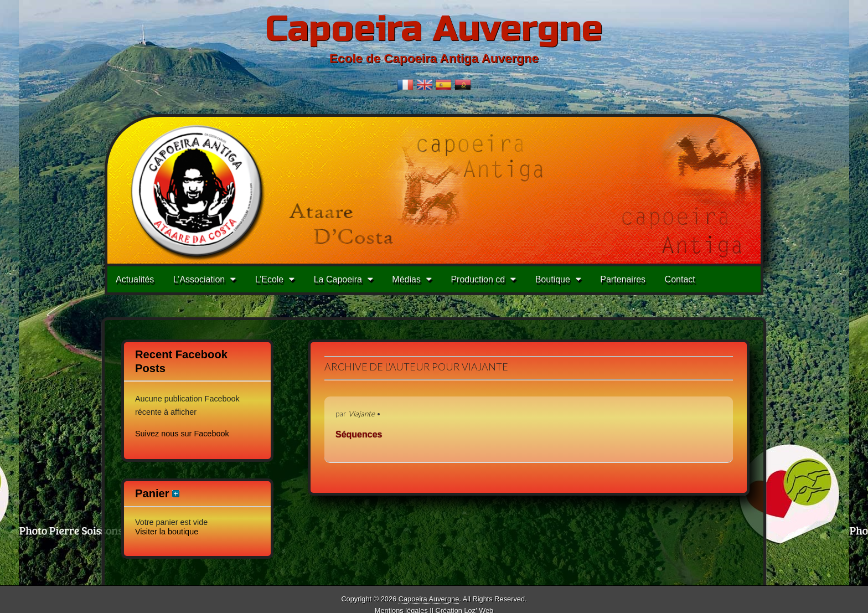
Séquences (359, 434)
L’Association (199, 279)
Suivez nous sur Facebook (182, 434)
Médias (406, 279)
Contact (680, 279)
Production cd (478, 279)
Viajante (361, 414)
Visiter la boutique (167, 532)
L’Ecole (270, 279)
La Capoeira (338, 279)
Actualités (135, 279)
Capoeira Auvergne (434, 29)
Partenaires (623, 279)
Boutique (553, 279)
